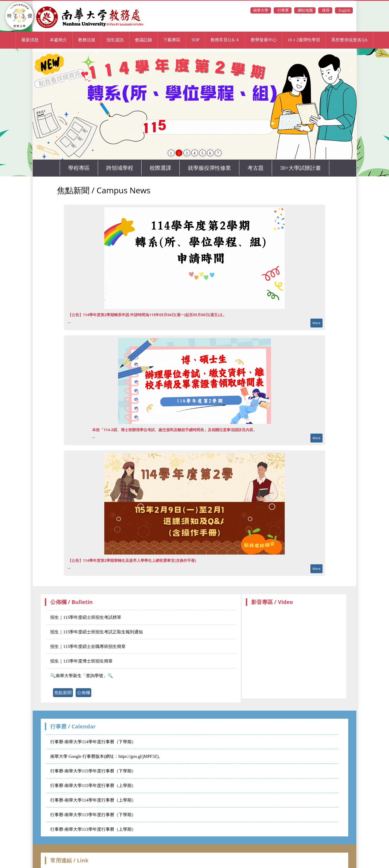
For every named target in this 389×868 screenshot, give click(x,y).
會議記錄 (143, 40)
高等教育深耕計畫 (256, 615)
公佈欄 (83, 428)
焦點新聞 (63, 428)
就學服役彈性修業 (209, 168)
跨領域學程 (120, 168)
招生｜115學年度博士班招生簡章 (81, 397)
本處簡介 (58, 40)
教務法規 (87, 40)
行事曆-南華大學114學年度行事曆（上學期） (93, 536)
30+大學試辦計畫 (301, 168)
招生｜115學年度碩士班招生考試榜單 (86, 353)
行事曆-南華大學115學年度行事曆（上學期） (93, 521)
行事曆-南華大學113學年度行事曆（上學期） (93, 565)
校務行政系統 (62, 615)
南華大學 (261, 10)
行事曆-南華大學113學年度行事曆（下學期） (93, 550)
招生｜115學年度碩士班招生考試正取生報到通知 (97, 368)
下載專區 (172, 40)
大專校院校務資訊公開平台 (207, 615)
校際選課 (160, 168)
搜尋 (325, 10)
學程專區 (79, 168)
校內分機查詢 (126, 615)
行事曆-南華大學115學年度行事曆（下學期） (93, 507)
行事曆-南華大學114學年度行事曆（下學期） (93, 477)
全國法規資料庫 (160, 615)
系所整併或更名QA (349, 40)
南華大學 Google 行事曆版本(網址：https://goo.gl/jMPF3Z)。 (107, 492)
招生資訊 (115, 40)
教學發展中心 (264, 40)
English (344, 10)
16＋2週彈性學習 (304, 40)
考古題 (256, 168)
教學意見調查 (292, 615)
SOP (195, 40)
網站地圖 (305, 10)
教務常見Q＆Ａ (225, 40)
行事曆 (283, 10)
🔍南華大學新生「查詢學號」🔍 (82, 411)
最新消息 (30, 40)
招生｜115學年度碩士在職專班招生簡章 (88, 382)
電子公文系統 (94, 615)
